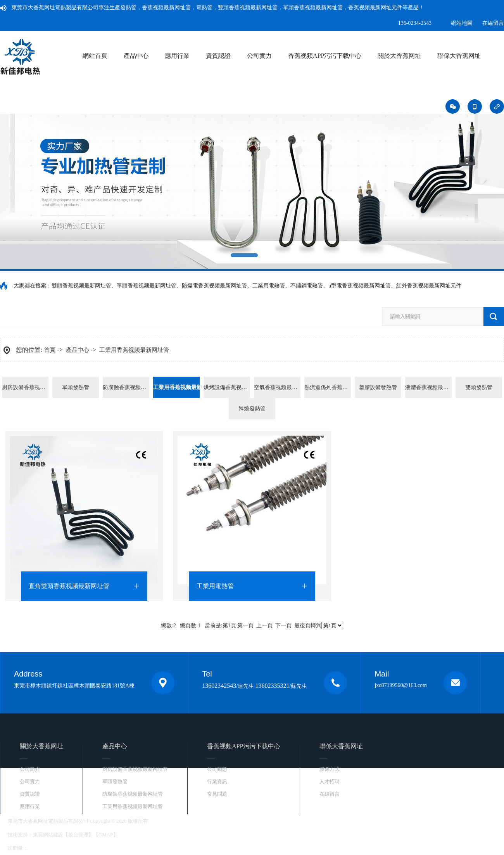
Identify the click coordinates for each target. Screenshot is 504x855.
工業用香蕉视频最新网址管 (134, 350)
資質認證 (218, 56)
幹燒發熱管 (252, 409)
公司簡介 (30, 769)
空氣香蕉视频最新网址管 (277, 387)
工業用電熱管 (215, 586)
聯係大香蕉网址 (459, 56)
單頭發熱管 (76, 387)
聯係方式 (330, 769)
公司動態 (217, 769)
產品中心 (136, 56)
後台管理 (78, 835)
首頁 (50, 350)
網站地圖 (462, 23)
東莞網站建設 (48, 835)
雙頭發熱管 (479, 387)
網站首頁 (95, 56)
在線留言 (493, 23)
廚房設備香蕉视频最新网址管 (25, 387)
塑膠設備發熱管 (378, 387)
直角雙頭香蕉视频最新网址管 (69, 586)
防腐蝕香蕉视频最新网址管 (126, 387)
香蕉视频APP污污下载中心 (325, 56)
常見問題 (217, 794)
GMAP (106, 835)
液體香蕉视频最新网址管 (428, 387)
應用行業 (177, 56)
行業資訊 (217, 781)
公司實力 (259, 56)
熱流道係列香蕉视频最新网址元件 (328, 387)
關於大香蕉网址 (399, 56)
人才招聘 (330, 781)
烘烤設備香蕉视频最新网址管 (227, 387)
